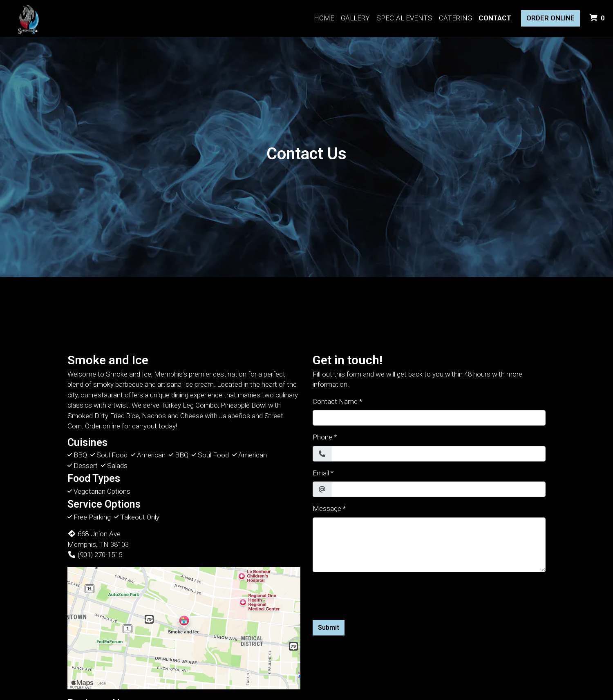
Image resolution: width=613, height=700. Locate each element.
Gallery (355, 18)
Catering (455, 18)
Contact (495, 18)
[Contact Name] (429, 418)
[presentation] (375, 595)
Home (324, 18)
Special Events (404, 18)
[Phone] (438, 454)
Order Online (550, 18)
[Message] (429, 545)
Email (321, 473)
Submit (329, 628)
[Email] (438, 489)
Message (327, 508)
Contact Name (335, 401)
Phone (322, 437)
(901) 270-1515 (95, 555)
